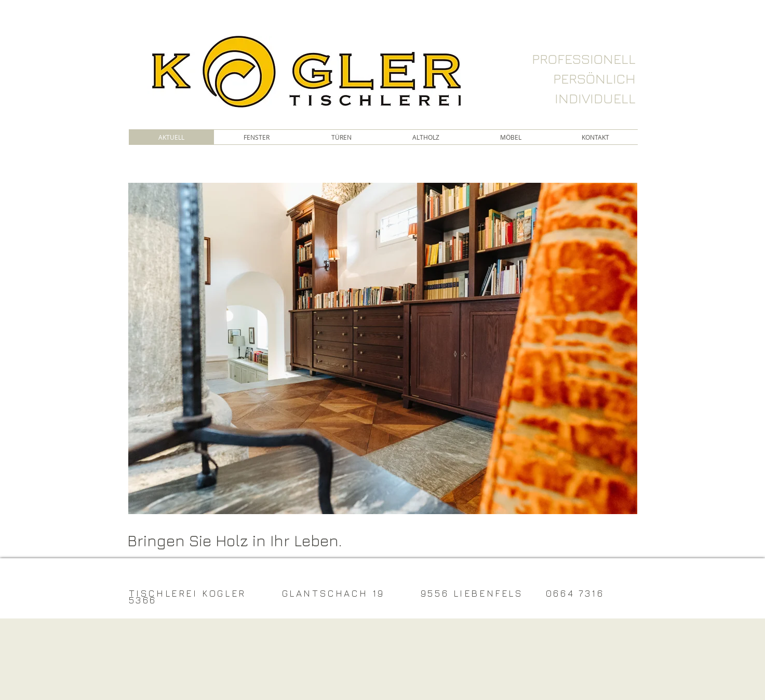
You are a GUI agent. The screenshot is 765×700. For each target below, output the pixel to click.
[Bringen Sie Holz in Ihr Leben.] (247, 541)
